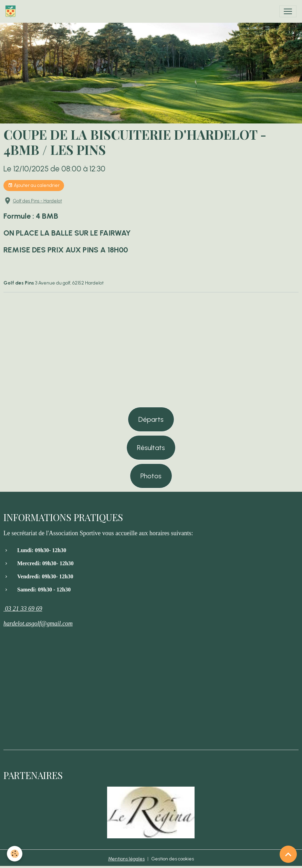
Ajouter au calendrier (34, 186)
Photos (151, 476)
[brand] (12, 11)
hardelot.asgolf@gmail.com (38, 623)
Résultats (151, 448)
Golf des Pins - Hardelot (37, 201)
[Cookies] (15, 854)
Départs (151, 419)
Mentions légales (126, 859)
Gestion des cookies (173, 859)
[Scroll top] (288, 854)
